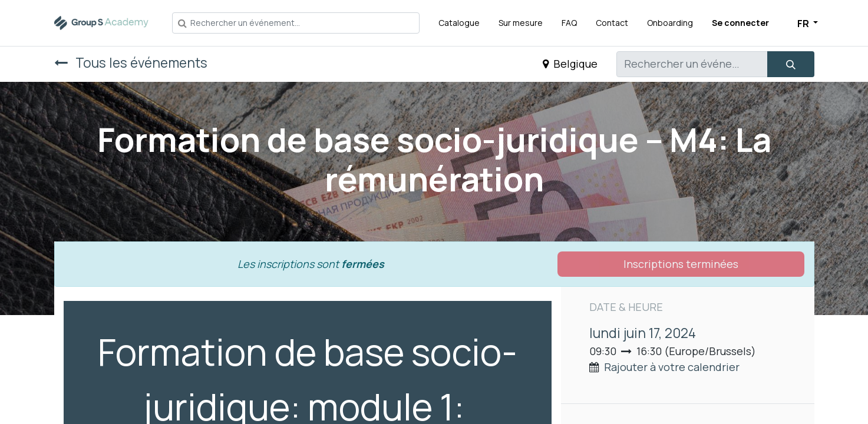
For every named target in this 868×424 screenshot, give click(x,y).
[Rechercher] (791, 64)
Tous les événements (131, 63)
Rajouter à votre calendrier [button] (672, 367)
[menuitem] (459, 23)
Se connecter (740, 23)
